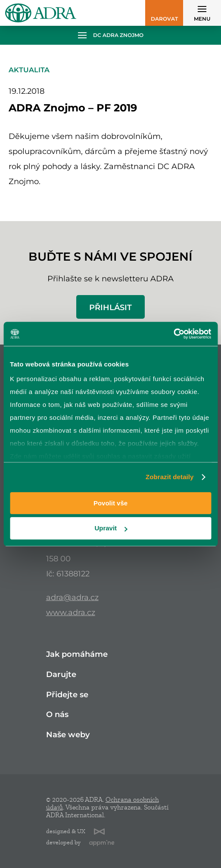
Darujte (61, 675)
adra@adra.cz (72, 597)
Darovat (164, 19)
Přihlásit (110, 307)
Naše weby (68, 735)
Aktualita (29, 70)
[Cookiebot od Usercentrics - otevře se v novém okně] (173, 334)
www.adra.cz (71, 612)
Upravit (111, 528)
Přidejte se (67, 695)
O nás (57, 715)
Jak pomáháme (77, 654)
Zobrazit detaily (170, 477)
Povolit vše (110, 503)
